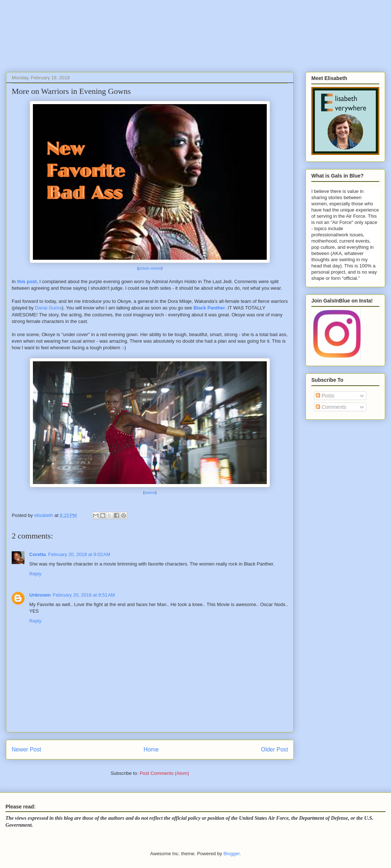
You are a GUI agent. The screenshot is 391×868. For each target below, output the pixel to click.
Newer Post (26, 749)
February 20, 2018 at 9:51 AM (84, 595)
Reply (35, 574)
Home (151, 749)
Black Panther (209, 308)
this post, (27, 281)
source (150, 493)
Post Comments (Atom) (164, 773)
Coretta (38, 554)
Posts (325, 396)
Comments (331, 407)
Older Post (274, 749)
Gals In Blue (66, 38)
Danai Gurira (49, 308)
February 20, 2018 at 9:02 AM (79, 554)
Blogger (231, 854)
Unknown (40, 595)
